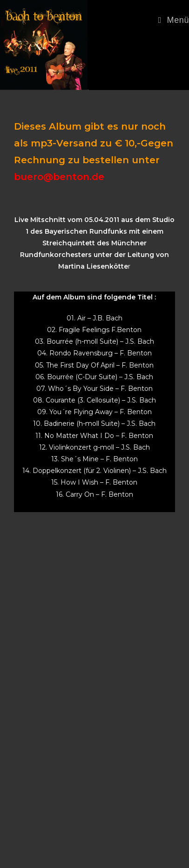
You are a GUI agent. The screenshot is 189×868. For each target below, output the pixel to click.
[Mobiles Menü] (174, 20)
